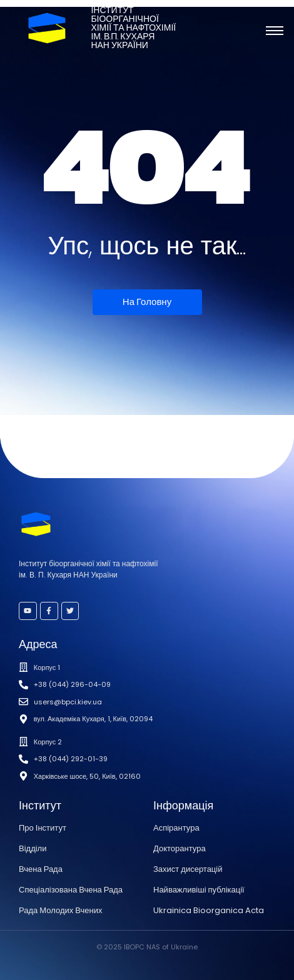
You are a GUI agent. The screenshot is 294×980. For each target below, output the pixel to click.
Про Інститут (43, 828)
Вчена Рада (41, 869)
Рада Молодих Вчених (60, 910)
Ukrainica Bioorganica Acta (209, 910)
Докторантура (180, 848)
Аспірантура (176, 828)
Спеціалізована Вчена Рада (71, 890)
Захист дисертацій (188, 869)
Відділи (33, 848)
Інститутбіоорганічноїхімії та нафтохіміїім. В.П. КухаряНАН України (133, 28)
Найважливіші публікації (199, 890)
